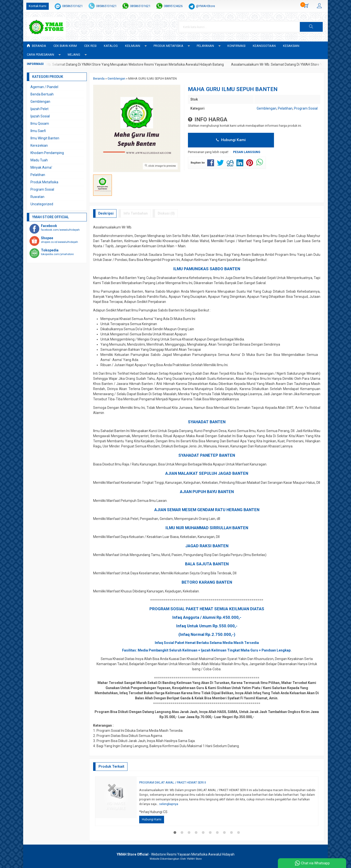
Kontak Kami (38, 6)
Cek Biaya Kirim (65, 46)
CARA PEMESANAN (40, 55)
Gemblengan (267, 108)
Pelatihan (285, 108)
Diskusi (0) (166, 213)
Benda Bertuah (42, 94)
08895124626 (173, 6)
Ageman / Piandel (44, 87)
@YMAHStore (205, 6)
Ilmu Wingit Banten (45, 138)
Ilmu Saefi (38, 131)
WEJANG (74, 55)
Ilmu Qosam (40, 124)
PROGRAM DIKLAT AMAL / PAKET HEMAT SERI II (173, 782)
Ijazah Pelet (39, 109)
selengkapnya (169, 804)
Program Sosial (306, 108)
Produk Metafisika (44, 182)
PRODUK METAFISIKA (168, 46)
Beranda (36, 46)
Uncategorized (42, 204)
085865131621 (72, 6)
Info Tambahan (136, 213)
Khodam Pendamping (47, 153)
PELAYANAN (205, 46)
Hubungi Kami (231, 140)
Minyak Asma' (41, 167)
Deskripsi (106, 213)
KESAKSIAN (291, 46)
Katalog (111, 46)
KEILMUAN (133, 46)
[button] (311, 27)
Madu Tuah (39, 160)
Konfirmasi (236, 46)
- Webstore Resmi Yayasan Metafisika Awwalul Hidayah (176, 854)
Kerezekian (39, 145)
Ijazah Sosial (40, 116)
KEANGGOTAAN (264, 46)
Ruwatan (37, 197)
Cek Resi (90, 46)
